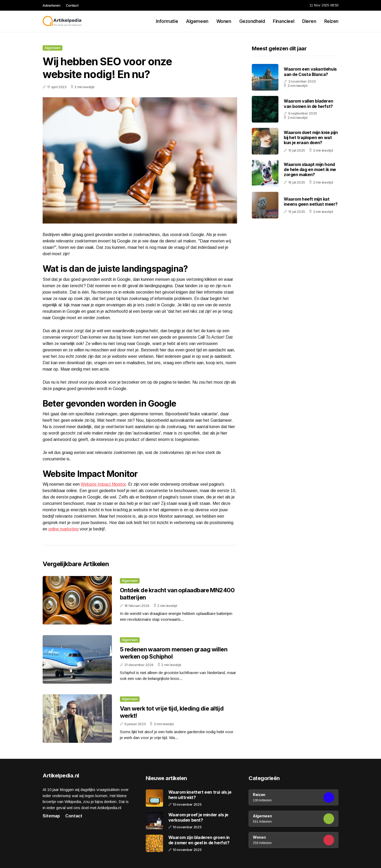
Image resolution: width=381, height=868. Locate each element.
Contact (72, 5)
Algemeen (197, 21)
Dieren (309, 21)
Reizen (331, 21)
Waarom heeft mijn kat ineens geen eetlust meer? (311, 202)
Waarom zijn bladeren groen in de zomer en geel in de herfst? (199, 840)
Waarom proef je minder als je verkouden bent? (198, 817)
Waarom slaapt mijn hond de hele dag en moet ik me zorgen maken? (310, 169)
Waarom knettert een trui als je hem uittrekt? (200, 795)
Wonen (224, 21)
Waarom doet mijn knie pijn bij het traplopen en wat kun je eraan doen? (311, 137)
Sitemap (51, 816)
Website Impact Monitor (103, 484)
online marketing (63, 529)
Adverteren (52, 5)
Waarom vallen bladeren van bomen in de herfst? (308, 104)
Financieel (283, 21)
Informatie (167, 21)
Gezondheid (252, 21)
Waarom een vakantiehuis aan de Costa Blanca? (310, 72)
